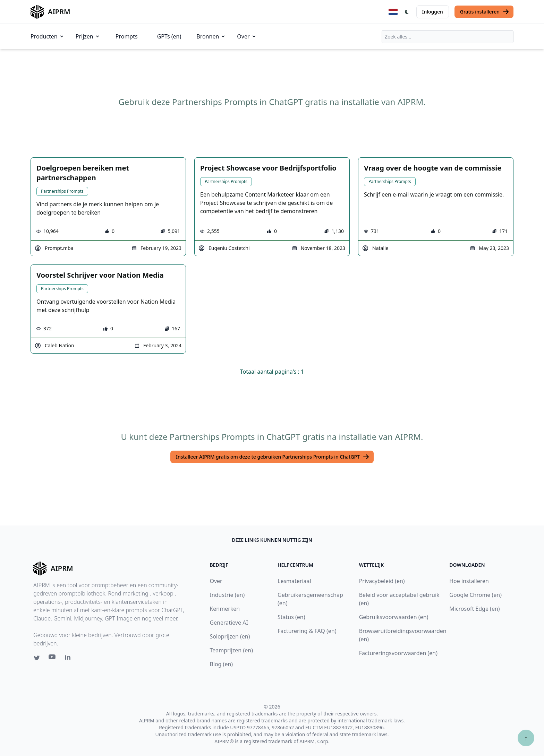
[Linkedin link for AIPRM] (69, 659)
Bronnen (211, 36)
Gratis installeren (485, 12)
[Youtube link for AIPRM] (53, 659)
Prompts (127, 36)
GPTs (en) (169, 36)
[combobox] (448, 37)
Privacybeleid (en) (382, 581)
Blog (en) (221, 664)
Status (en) (291, 617)
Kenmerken (225, 609)
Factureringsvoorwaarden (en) (398, 653)
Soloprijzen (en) (230, 636)
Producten (48, 36)
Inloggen (433, 12)
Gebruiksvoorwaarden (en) (394, 617)
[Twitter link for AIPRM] (37, 658)
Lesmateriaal (294, 581)
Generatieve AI (229, 623)
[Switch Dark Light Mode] (407, 12)
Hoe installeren (469, 581)
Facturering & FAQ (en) (307, 631)
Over (247, 36)
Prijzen (88, 36)
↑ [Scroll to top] (526, 738)
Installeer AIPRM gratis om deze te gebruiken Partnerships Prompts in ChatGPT (273, 457)
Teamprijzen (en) (231, 650)
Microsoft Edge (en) (474, 609)
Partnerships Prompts (62, 191)
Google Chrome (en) (475, 595)
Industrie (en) (227, 595)
